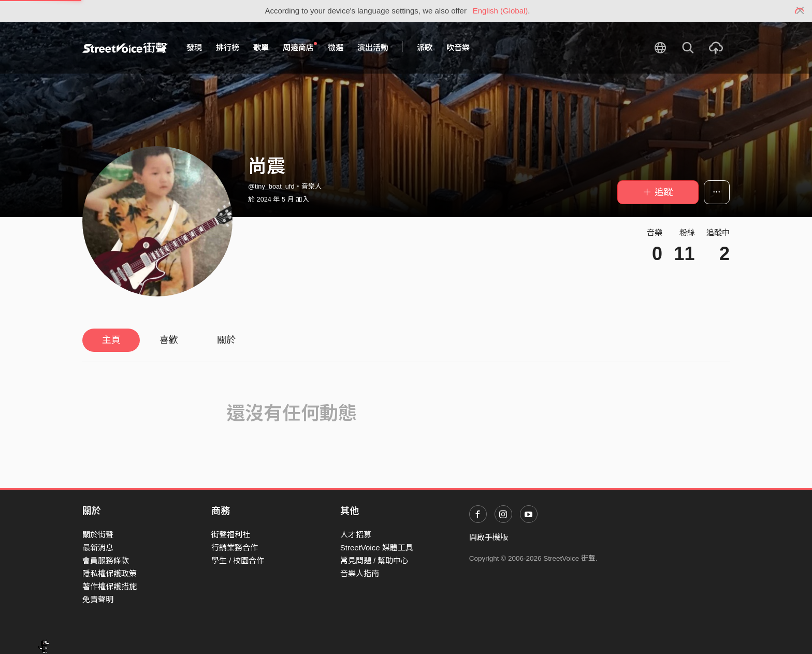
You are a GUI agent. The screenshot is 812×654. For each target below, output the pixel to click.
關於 (226, 340)
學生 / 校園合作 (238, 560)
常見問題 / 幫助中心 (375, 560)
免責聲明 (98, 599)
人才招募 (356, 535)
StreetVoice (125, 48)
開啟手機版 (489, 537)
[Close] (800, 11)
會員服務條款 (106, 560)
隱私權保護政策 (110, 573)
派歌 (425, 47)
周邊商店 (300, 47)
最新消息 (98, 548)
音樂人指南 (360, 573)
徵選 (336, 47)
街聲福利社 (231, 535)
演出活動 (373, 47)
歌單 (261, 47)
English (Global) (501, 11)
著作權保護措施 (110, 586)
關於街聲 (98, 535)
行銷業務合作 (235, 548)
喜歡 (169, 340)
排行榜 (228, 47)
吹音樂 (458, 47)
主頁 (111, 340)
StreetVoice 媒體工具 (377, 548)
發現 (194, 47)
